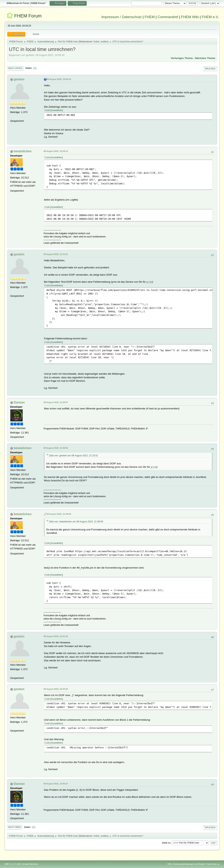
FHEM (150, 17)
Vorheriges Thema (182, 58)
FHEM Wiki (190, 17)
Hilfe (169, 864)
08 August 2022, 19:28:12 (56, 151)
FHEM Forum (28, 16)
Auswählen (57, 110)
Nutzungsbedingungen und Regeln (189, 864)
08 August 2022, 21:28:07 (56, 402)
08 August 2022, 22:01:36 (56, 636)
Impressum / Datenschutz (122, 17)
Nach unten (15, 68)
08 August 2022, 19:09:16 (59, 79)
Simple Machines (30, 864)
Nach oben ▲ (213, 864)
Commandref (168, 17)
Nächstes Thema (205, 58)
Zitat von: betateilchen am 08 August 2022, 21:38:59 (76, 522)
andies (104, 42)
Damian (19, 402)
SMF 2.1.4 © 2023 (13, 864)
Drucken (210, 69)
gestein (19, 79)
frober (97, 42)
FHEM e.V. (210, 17)
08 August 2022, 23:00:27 (56, 784)
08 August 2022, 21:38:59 (56, 448)
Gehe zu (166, 843)
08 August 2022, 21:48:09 (59, 514)
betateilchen (23, 151)
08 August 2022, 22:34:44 (56, 689)
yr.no (149, 282)
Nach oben (15, 827)
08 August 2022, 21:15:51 (56, 254)
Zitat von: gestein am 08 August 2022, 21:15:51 (74, 456)
